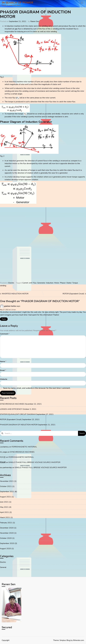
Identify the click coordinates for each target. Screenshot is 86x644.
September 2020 (7, 543)
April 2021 (4, 512)
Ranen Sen (35, 21)
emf (31, 283)
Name (3, 361)
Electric (11, 283)
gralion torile (10, 306)
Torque (75, 283)
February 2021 (6, 523)
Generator (41, 283)
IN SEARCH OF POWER (17, 3)
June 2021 (4, 502)
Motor (57, 283)
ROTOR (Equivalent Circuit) (73, 294)
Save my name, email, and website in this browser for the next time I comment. (37, 388)
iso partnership (6, 468)
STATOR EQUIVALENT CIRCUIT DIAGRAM (18, 414)
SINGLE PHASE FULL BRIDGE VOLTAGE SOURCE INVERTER (34, 462)
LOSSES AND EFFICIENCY (11, 409)
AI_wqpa (4, 452)
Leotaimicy (4, 447)
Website (4, 379)
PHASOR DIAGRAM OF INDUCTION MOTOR (19, 425)
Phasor (63, 283)
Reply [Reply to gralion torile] (4, 319)
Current (25, 283)
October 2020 (6, 538)
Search (82, 433)
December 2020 (7, 528)
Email (3, 370)
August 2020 (6, 549)
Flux (35, 283)
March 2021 (5, 517)
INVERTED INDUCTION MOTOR (15, 294)
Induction (50, 283)
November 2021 (7, 481)
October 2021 (6, 486)
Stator (69, 283)
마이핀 (3, 457)
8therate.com (79, 640)
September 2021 (7, 492)
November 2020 (7, 533)
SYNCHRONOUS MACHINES (12, 404)
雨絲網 (3, 462)
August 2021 (6, 497)
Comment (5, 334)
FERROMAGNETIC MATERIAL (24, 447)
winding (3, 286)
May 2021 (4, 507)
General (3, 567)
